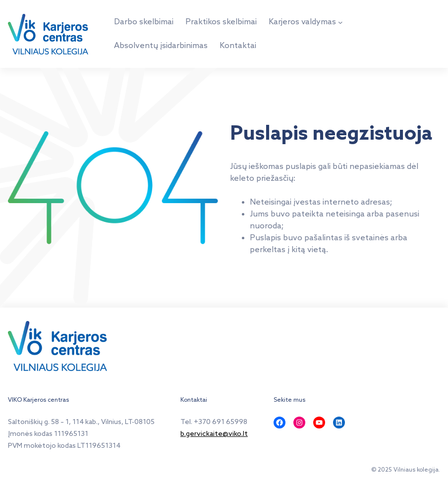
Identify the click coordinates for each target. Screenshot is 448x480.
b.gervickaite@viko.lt (214, 434)
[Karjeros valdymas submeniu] (340, 22)
